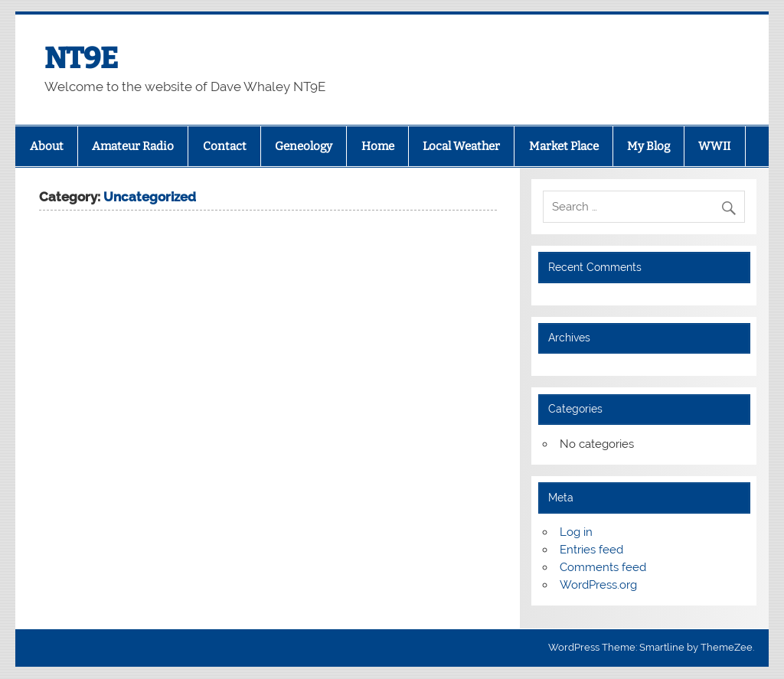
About (47, 146)
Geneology (304, 146)
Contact (225, 146)
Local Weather (461, 146)
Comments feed (603, 567)
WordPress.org (598, 585)
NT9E (81, 58)
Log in (576, 532)
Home (378, 146)
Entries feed (591, 550)
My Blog (648, 146)
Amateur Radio (133, 146)
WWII (714, 146)
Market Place (564, 146)
